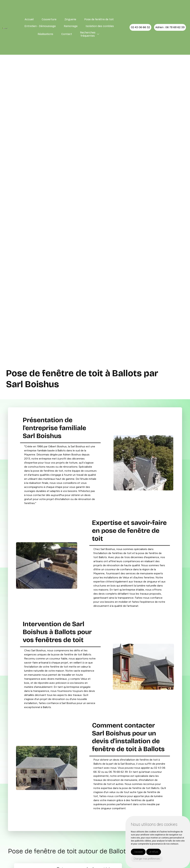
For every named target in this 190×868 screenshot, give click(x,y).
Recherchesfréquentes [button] (88, 34)
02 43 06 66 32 (140, 27)
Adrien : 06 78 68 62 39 (170, 27)
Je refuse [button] (154, 852)
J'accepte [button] (138, 852)
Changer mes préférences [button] (147, 859)
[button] (98, 34)
